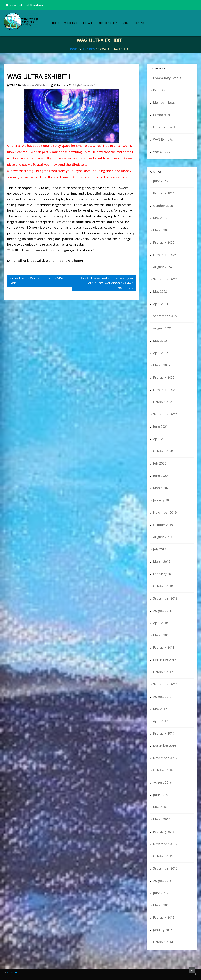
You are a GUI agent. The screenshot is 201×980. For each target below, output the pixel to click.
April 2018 (160, 623)
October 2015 (163, 856)
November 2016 (165, 758)
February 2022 (164, 377)
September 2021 (165, 414)
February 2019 (164, 574)
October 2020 (163, 451)
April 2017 (160, 721)
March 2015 (162, 905)
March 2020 (162, 488)
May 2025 (160, 218)
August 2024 (162, 267)
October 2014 (163, 942)
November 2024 (165, 255)
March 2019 (162, 562)
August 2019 (162, 537)
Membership (71, 23)
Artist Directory (107, 23)
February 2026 (164, 193)
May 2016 (160, 807)
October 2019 (163, 525)
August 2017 (162, 697)
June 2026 (160, 181)
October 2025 (163, 206)
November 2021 (165, 390)
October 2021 (163, 402)
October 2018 (163, 586)
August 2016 (162, 782)
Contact (140, 23)
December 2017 (165, 660)
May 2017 (160, 709)
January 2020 (163, 500)
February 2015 (164, 917)
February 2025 (164, 242)
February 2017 (164, 733)
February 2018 (164, 647)
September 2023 (165, 279)
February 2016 (164, 832)
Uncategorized (164, 127)
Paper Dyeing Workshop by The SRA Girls (36, 280)
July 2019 (160, 549)
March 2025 (162, 230)
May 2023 (160, 291)
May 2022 (160, 341)
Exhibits (54, 23)
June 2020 (160, 476)
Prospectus (162, 115)
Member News (164, 103)
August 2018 (162, 611)
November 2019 (165, 512)
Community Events (167, 78)
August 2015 (162, 881)
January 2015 (163, 930)
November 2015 (165, 844)
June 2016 (160, 795)
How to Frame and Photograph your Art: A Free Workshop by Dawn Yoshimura (107, 283)
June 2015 (160, 893)
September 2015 (165, 868)
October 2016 (163, 770)
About (126, 23)
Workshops (162, 152)
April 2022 (160, 353)
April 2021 (160, 439)
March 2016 (162, 819)
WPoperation (13, 972)
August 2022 (162, 328)
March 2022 (162, 365)
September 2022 (165, 316)
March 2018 (162, 635)
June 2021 (160, 427)
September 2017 (165, 684)
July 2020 (160, 463)
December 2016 (165, 746)
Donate (88, 23)
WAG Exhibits (40, 85)
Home (73, 49)
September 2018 (165, 598)
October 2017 (163, 672)
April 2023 (160, 304)
